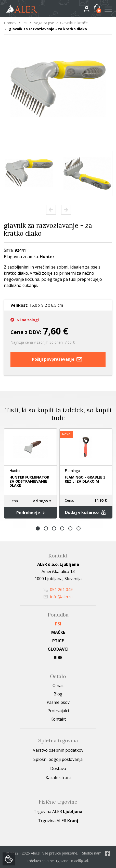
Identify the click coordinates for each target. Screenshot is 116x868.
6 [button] (79, 528)
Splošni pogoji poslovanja (58, 759)
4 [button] (62, 528)
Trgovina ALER (58, 811)
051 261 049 (58, 590)
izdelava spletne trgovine (48, 861)
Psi (25, 23)
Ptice (58, 641)
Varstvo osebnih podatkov (58, 750)
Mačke (58, 632)
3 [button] (54, 528)
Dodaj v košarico (86, 512)
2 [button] (46, 528)
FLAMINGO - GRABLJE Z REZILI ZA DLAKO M (85, 479)
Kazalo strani (58, 778)
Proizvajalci (58, 711)
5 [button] (70, 528)
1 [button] (38, 528)
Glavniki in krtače (74, 23)
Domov (10, 23)
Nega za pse (44, 23)
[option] (29, 173)
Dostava (58, 768)
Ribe (58, 657)
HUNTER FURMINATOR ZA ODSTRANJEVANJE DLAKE (29, 481)
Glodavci (58, 649)
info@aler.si (58, 597)
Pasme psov (58, 702)
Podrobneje (30, 513)
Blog (58, 694)
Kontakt (58, 719)
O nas (58, 685)
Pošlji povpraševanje (58, 359)
